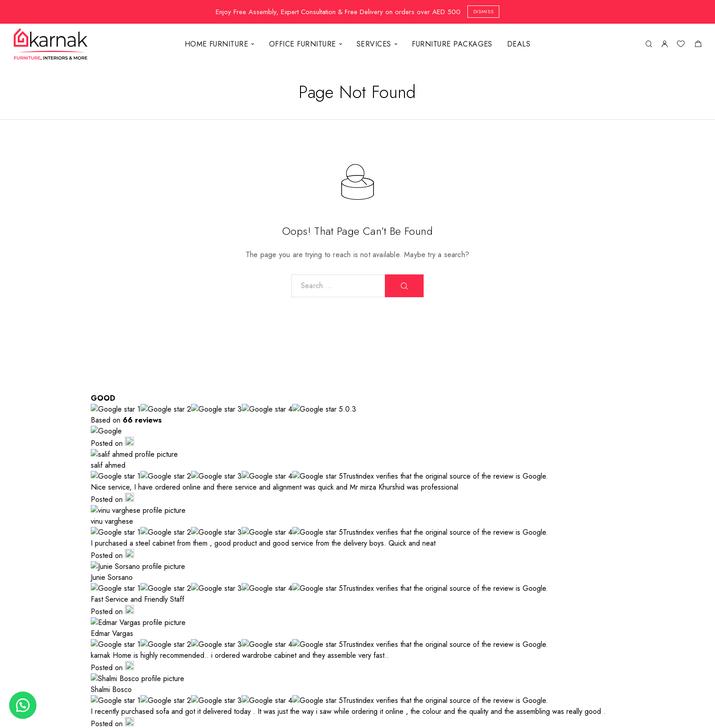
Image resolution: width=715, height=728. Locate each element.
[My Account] (664, 44)
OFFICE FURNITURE (303, 44)
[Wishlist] (681, 45)
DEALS (519, 44)
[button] (23, 705)
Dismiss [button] (484, 11)
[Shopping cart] (698, 45)
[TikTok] (636, 656)
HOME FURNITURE (217, 44)
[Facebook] (538, 656)
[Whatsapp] (603, 656)
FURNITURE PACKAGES (452, 44)
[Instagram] (570, 656)
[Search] (649, 44)
